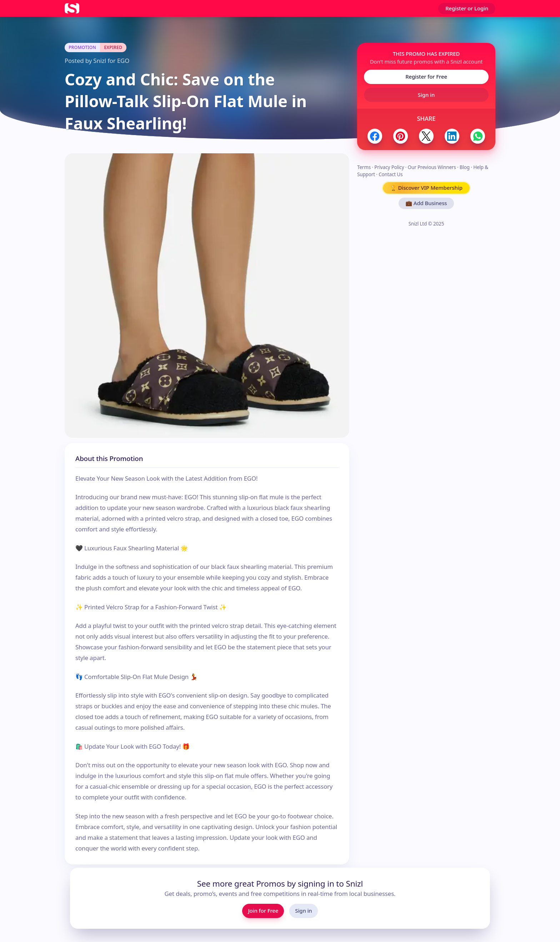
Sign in (426, 95)
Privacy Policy (389, 167)
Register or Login (467, 8)
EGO (123, 61)
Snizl (100, 61)
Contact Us (391, 174)
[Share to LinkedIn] (452, 136)
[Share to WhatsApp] (478, 136)
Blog (465, 167)
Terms (364, 167)
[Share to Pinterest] (401, 136)
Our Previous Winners (432, 167)
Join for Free (263, 911)
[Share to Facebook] (375, 136)
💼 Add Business (426, 203)
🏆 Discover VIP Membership (426, 188)
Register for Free (426, 76)
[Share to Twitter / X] (426, 136)
